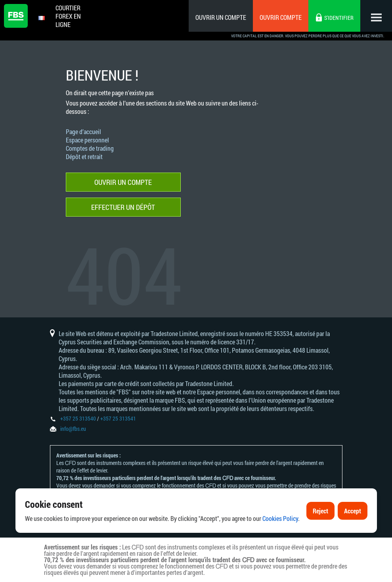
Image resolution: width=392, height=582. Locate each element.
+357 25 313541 (118, 418)
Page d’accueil (83, 132)
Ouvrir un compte (221, 17)
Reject (320, 511)
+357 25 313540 (78, 418)
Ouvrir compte (281, 17)
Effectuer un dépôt (123, 207)
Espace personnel (87, 140)
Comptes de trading (90, 148)
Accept (353, 511)
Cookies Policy (280, 519)
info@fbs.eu (73, 429)
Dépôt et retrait (84, 157)
